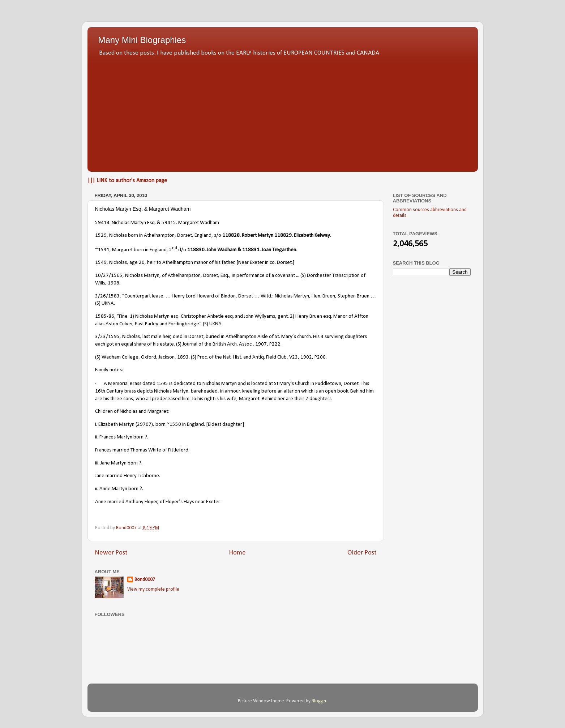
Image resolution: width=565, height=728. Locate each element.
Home (237, 553)
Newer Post (111, 553)
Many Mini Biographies (142, 40)
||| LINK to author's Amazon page (127, 181)
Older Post (362, 553)
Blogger (319, 701)
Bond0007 (145, 580)
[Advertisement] (283, 112)
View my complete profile (153, 589)
